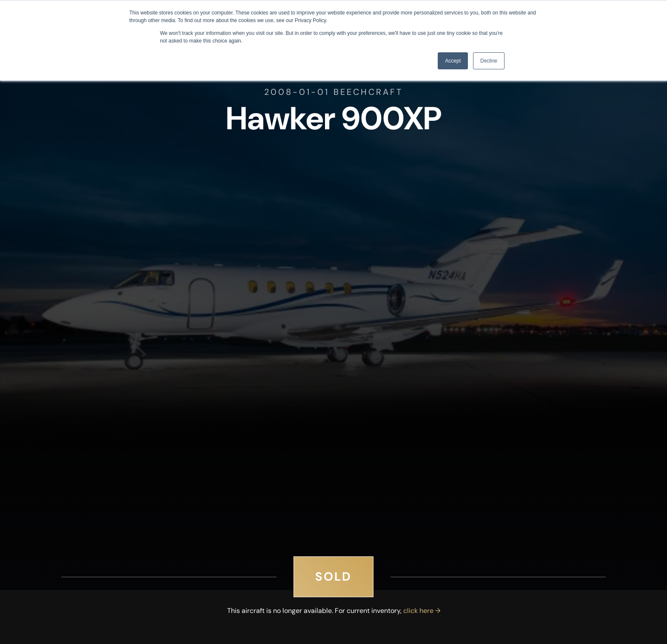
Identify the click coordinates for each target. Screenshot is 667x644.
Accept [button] (453, 61)
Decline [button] (489, 61)
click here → (422, 611)
